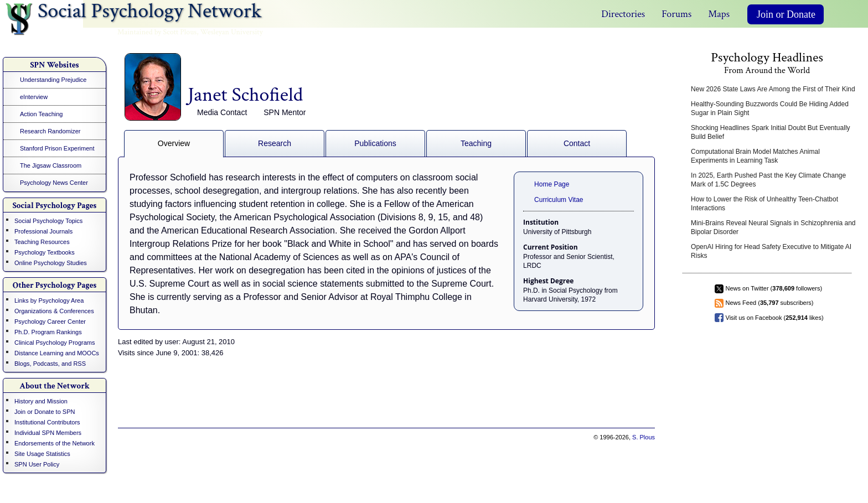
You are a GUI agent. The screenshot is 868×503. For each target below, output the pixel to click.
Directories (623, 14)
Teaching (476, 143)
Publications (375, 143)
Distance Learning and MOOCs (57, 353)
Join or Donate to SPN (45, 412)
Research (275, 143)
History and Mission (41, 401)
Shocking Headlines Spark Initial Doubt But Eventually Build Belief (771, 132)
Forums (676, 14)
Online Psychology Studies (51, 263)
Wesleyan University (232, 32)
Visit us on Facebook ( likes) (775, 318)
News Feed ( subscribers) (770, 303)
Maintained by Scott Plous (157, 32)
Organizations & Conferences (54, 311)
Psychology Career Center (50, 321)
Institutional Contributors (47, 422)
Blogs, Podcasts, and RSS (50, 364)
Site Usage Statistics (42, 454)
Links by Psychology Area (49, 300)
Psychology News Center (54, 183)
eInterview (34, 97)
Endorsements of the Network (55, 443)
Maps (719, 14)
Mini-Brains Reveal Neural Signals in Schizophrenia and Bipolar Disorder (773, 227)
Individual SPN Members (48, 433)
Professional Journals (43, 231)
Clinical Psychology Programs (55, 343)
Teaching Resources (42, 242)
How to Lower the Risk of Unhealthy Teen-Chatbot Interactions (764, 204)
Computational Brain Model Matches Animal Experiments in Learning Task (755, 156)
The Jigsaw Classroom (51, 165)
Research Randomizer (50, 131)
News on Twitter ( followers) (774, 288)
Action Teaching (41, 114)
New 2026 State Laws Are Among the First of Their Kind (773, 89)
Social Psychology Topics (48, 221)
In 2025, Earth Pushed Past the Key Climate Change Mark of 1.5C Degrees (768, 180)
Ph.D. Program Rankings (48, 332)
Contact (577, 143)
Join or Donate (786, 14)
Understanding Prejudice (53, 80)
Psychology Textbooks (45, 252)
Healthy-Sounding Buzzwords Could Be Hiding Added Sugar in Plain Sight (770, 108)
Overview (174, 143)
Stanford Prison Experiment (57, 148)
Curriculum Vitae (559, 200)
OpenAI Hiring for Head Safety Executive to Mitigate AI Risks (771, 251)
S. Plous (644, 437)
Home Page (552, 184)
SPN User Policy (37, 464)
